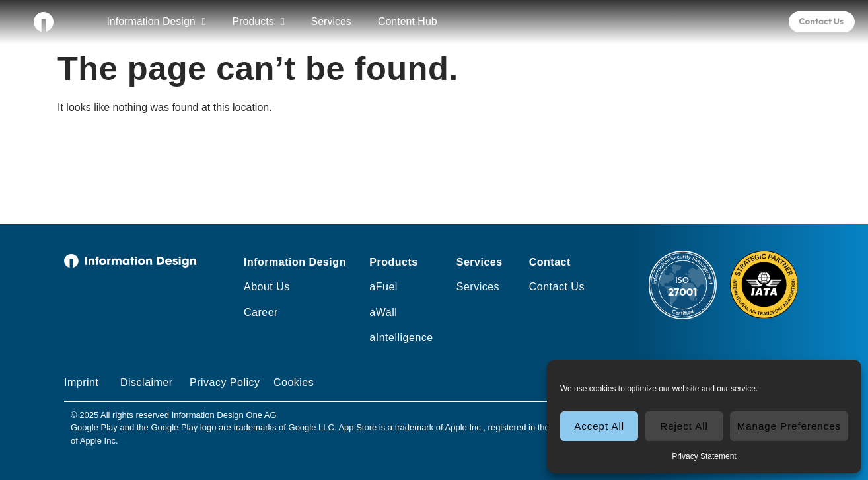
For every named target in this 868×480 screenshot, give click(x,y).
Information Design (156, 22)
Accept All (599, 426)
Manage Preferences (789, 426)
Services (331, 21)
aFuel (383, 287)
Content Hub (408, 21)
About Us (267, 287)
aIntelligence (401, 338)
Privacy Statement (704, 456)
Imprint (81, 382)
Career (261, 312)
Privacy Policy (225, 382)
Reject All (684, 426)
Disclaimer (147, 382)
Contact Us (557, 287)
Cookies (294, 382)
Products (259, 22)
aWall (383, 312)
